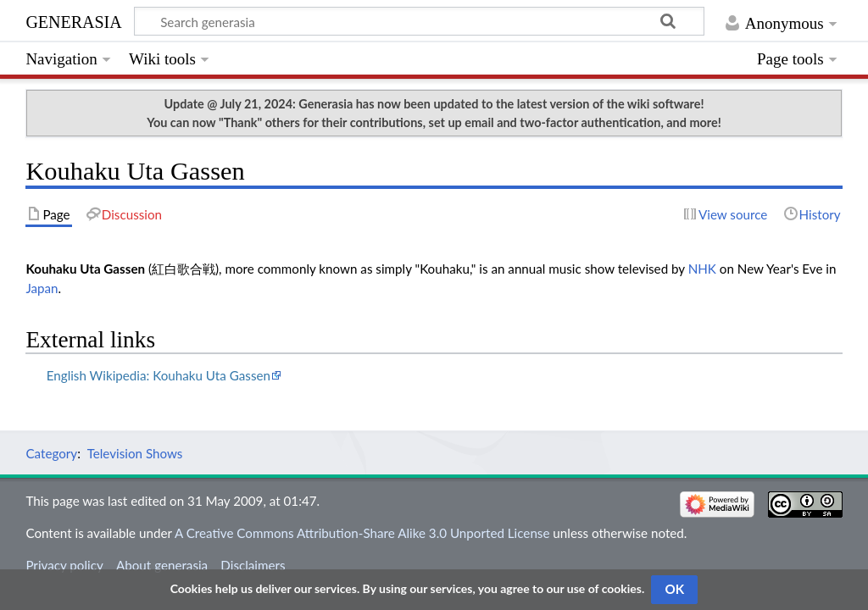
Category (51, 453)
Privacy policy (64, 565)
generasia (73, 20)
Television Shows (135, 453)
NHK (702, 269)
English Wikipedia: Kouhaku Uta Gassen (159, 375)
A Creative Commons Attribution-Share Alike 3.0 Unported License (362, 533)
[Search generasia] (419, 21)
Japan (42, 288)
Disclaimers (253, 565)
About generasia (162, 565)
